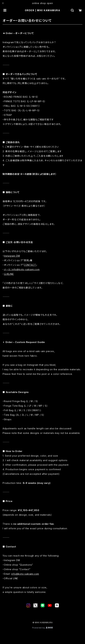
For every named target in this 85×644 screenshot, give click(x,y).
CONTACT (30, 265)
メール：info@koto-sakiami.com (22, 269)
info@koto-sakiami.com (25, 574)
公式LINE (9, 274)
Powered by (43, 628)
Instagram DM (12, 256)
